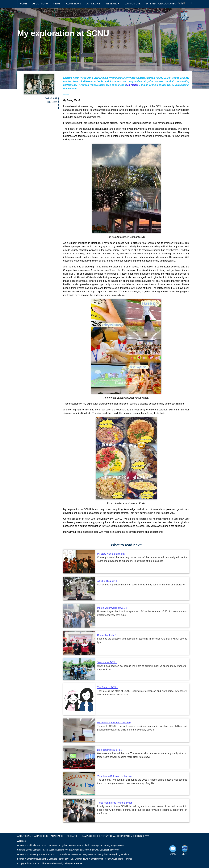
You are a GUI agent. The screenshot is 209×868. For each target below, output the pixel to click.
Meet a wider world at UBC (112, 608)
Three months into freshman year (115, 803)
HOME (23, 4)
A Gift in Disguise (107, 581)
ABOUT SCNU (40, 4)
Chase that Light (107, 635)
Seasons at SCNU (108, 662)
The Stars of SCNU (108, 687)
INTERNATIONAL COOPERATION (164, 4)
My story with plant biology (112, 554)
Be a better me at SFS (110, 750)
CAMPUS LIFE (133, 4)
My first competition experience (114, 723)
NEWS (57, 4)
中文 (147, 836)
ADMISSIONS (73, 4)
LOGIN (139, 836)
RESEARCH (113, 4)
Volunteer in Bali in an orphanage (115, 776)
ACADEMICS (93, 4)
